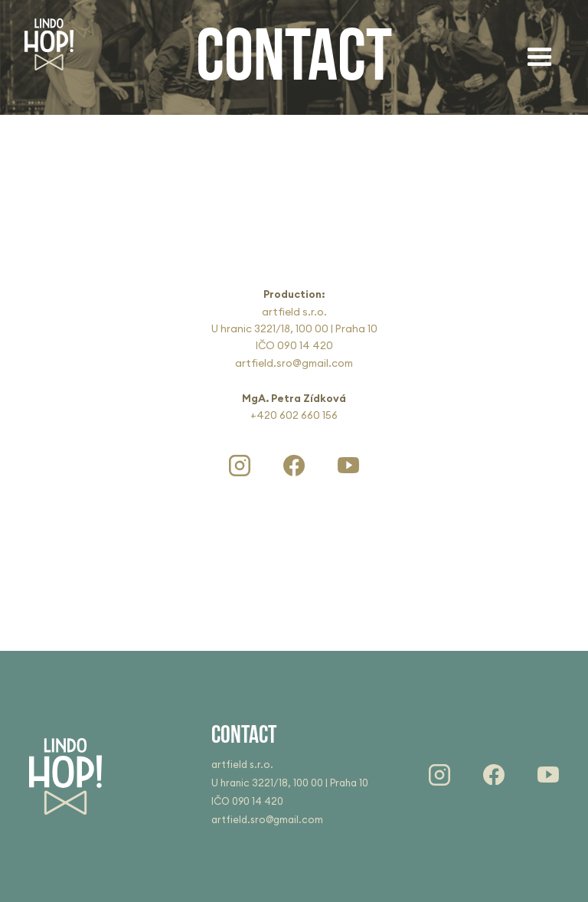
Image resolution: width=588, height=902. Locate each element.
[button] (540, 57)
